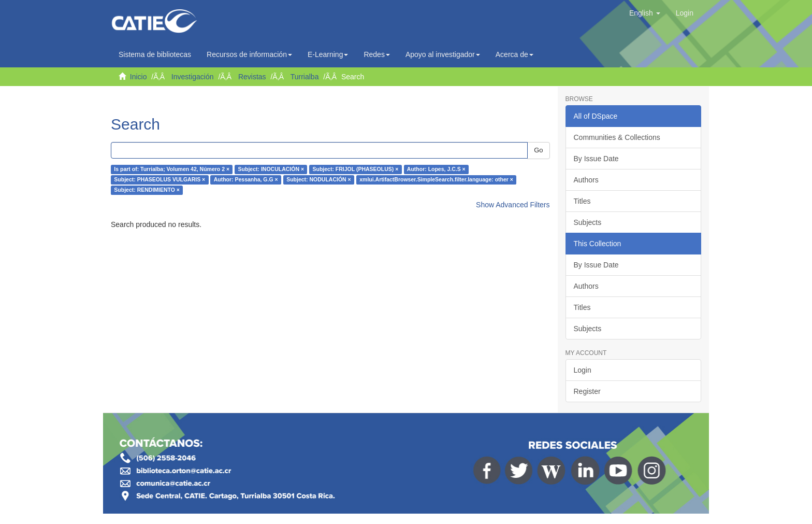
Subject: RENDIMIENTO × (147, 190)
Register (587, 391)
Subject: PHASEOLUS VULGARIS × (160, 180)
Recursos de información (249, 54)
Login (583, 370)
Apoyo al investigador (443, 54)
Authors (586, 180)
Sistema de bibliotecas (155, 54)
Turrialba (305, 77)
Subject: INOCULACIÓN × (271, 169)
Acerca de (514, 54)
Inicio (139, 77)
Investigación (193, 77)
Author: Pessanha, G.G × (246, 180)
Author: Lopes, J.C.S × (436, 169)
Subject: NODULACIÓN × (319, 180)
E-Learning (328, 54)
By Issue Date (596, 159)
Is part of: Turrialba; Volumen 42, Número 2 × (172, 169)
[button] (645, 13)
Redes (376, 54)
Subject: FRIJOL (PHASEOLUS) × (356, 169)
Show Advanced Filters (513, 205)
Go (538, 150)
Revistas (252, 77)
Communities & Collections (617, 137)
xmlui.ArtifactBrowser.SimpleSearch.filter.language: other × (436, 180)
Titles (582, 201)
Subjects (588, 222)
